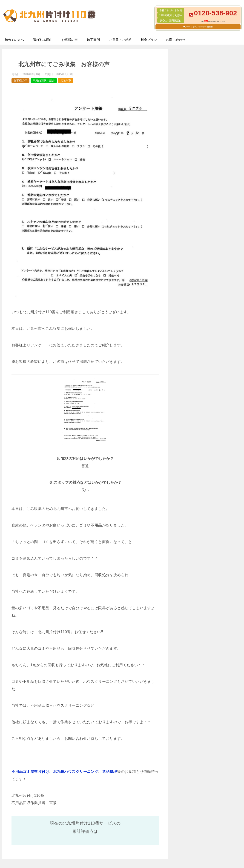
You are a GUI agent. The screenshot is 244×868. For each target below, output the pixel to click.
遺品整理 (110, 772)
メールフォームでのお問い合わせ (199, 27)
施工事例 (93, 40)
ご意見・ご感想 (120, 40)
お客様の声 (70, 40)
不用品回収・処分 (44, 80)
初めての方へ (14, 40)
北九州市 (66, 80)
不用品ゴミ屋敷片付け (30, 772)
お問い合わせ (176, 40)
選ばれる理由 (43, 40)
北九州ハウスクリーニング (76, 772)
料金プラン (149, 40)
